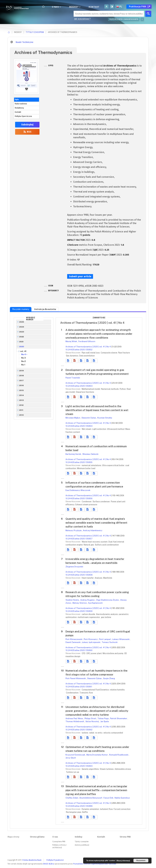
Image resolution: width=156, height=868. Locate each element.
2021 (21, 342)
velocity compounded (113, 733)
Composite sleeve (109, 353)
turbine (85, 733)
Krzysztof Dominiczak (76, 755)
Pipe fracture (124, 353)
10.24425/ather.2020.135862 (79, 730)
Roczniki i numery (21, 309)
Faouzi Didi (109, 798)
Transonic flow (86, 693)
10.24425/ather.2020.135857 (79, 539)
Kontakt (94, 7)
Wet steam (87, 429)
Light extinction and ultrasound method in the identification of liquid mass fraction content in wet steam (97, 410)
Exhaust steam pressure (86, 504)
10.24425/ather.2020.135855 (79, 462)
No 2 (23, 361)
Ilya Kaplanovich (95, 603)
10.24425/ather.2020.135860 (79, 650)
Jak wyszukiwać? (82, 19)
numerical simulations (92, 465)
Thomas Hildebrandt (75, 721)
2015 (22, 390)
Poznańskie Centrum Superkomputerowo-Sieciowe (95, 864)
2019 (22, 371)
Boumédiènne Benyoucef (91, 798)
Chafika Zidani (72, 798)
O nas (56, 7)
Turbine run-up (73, 772)
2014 (22, 395)
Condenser (87, 501)
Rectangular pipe (74, 812)
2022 (22, 337)
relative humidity (117, 690)
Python (123, 389)
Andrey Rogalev (88, 600)
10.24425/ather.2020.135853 (79, 386)
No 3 (23, 358)
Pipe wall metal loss (91, 353)
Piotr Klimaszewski (74, 639)
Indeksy (75, 7)
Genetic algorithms (90, 769)
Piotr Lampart (105, 639)
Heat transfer (88, 578)
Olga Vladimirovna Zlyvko (108, 600)
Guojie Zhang (109, 678)
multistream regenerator (89, 617)
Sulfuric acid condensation (107, 545)
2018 (22, 376)
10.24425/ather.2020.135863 (79, 766)
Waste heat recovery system (95, 542)
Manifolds (108, 578)
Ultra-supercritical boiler (114, 465)
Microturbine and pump (113, 653)
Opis (17, 100)
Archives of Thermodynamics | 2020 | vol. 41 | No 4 (88, 347)
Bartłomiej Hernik (74, 454)
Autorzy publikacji (82, 845)
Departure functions (85, 392)
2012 (21, 405)
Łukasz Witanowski (121, 639)
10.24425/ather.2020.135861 (79, 687)
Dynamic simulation (91, 809)
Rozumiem (141, 861)
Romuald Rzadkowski (119, 755)
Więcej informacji (123, 861)
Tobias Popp (103, 718)
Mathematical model (91, 389)
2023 (22, 332)
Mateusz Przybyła (74, 530)
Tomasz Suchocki (110, 642)
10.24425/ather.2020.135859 (79, 611)
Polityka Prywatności (55, 860)
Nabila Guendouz (122, 798)
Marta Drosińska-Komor (97, 755)
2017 (22, 380)
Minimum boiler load (86, 468)
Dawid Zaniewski (73, 642)
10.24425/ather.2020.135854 (79, 426)
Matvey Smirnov (80, 603)
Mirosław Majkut (73, 418)
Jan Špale (105, 721)
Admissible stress (123, 769)
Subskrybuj (27, 125)
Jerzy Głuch (71, 758)
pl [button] (119, 7)
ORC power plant (94, 653)
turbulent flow (107, 809)
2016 (22, 385)
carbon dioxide (89, 614)
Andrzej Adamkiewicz (93, 530)
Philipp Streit (91, 718)
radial (92, 733)
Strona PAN (125, 837)
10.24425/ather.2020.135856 (79, 498)
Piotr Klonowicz (91, 639)
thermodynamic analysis (107, 614)
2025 (22, 322)
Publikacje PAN (139, 7)
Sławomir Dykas (89, 418)
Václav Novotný (92, 721)
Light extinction (99, 429)
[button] (75, 361)
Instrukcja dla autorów (45, 309)
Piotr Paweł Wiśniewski (76, 678)
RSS (27, 132)
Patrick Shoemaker (119, 718)
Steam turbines (107, 769)
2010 (22, 415)
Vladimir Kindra (72, 600)
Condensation (72, 693)
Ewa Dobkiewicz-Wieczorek (78, 490)
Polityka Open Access (23, 116)
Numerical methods (110, 389)
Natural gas (89, 545)
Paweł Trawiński (73, 378)
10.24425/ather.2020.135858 (79, 575)
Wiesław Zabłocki (90, 454)
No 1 (23, 365)
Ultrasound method (116, 429)
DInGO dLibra (49, 864)
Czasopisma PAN (59, 842)
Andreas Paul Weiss (75, 718)
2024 (22, 327)
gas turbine (106, 617)
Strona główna (37, 837)
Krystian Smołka (105, 418)
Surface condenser (101, 501)
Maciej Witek (71, 341)
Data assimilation (87, 356)
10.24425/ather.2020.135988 (79, 806)
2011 (21, 410)
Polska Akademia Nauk (32, 860)
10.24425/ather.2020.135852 (79, 350)
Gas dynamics (72, 356)
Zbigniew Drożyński (74, 567)
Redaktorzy (19, 108)
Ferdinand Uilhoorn (87, 341)
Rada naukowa (21, 104)
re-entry (99, 733)
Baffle (85, 812)
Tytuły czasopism (35, 32)
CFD (84, 653)
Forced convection (122, 809)
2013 (22, 400)
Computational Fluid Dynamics (95, 690)
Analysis (99, 578)
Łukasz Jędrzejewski (91, 642)
